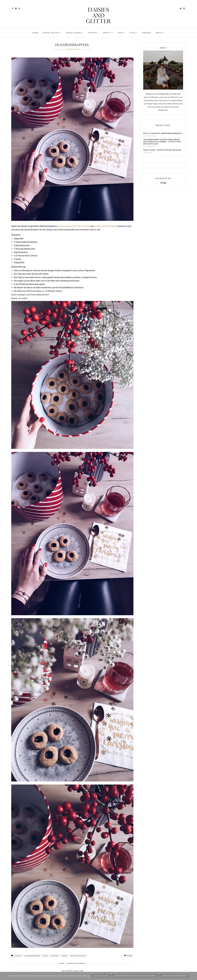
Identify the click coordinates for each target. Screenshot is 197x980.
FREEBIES (147, 33)
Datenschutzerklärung (174, 976)
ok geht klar (101, 976)
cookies (18, 956)
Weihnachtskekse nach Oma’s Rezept (74, 226)
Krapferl (55, 956)
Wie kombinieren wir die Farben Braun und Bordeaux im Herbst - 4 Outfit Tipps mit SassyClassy (162, 142)
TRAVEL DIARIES (75, 33)
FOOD (121, 33)
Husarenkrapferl (33, 956)
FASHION (94, 33)
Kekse (46, 956)
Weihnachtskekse (78, 956)
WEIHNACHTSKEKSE (76, 964)
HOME (35, 33)
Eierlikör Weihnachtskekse (106, 226)
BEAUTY (108, 33)
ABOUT (160, 33)
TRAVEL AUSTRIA (52, 33)
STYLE (134, 33)
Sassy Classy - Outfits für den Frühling (162, 150)
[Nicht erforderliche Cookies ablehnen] (194, 976)
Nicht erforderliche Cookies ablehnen (135, 976)
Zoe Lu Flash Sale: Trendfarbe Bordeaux (162, 134)
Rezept (65, 956)
